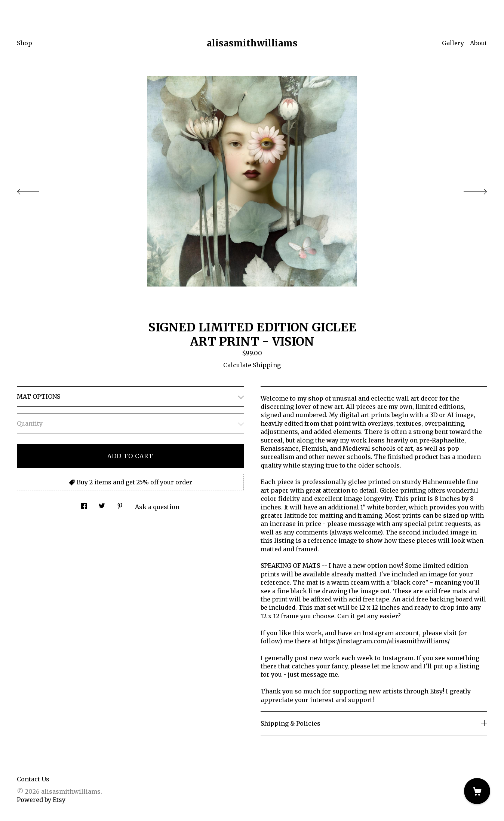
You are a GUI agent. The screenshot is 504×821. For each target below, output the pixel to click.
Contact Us (33, 779)
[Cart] (477, 791)
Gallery (453, 43)
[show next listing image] (468, 190)
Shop (24, 43)
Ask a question (157, 507)
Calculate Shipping (252, 365)
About (479, 43)
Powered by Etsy (41, 800)
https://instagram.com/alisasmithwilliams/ (385, 641)
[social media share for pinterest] (120, 504)
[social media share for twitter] (102, 504)
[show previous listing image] (36, 190)
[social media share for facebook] (84, 504)
